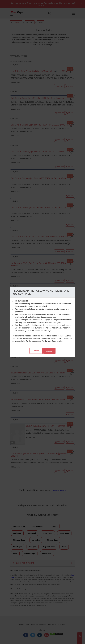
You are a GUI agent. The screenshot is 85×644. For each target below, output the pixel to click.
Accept (49, 351)
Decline (36, 351)
